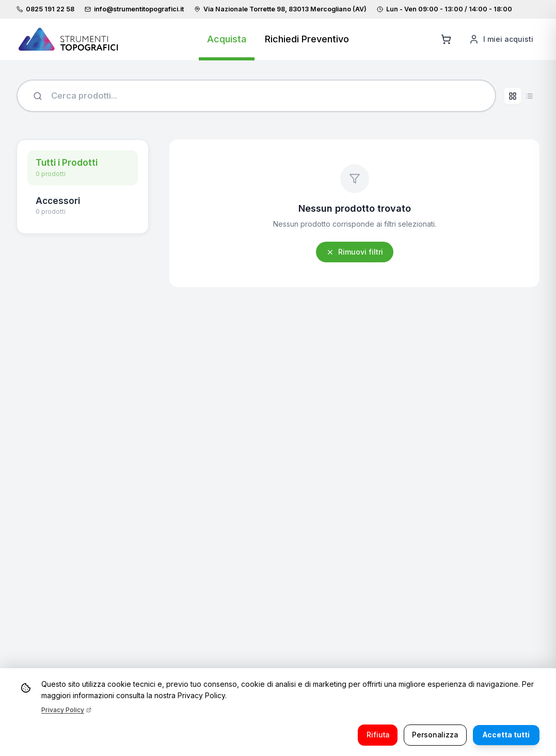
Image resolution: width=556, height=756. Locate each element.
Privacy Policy (66, 709)
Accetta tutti (505, 735)
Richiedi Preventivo (307, 39)
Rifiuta (373, 735)
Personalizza (432, 735)
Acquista (227, 39)
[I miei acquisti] (501, 39)
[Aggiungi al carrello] (446, 39)
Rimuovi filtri (355, 253)
